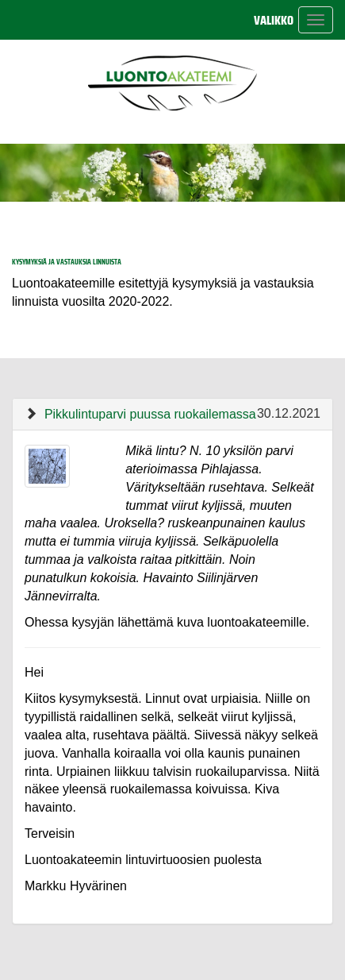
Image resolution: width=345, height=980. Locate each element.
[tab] (172, 414)
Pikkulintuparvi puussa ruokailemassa (150, 414)
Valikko (274, 20)
